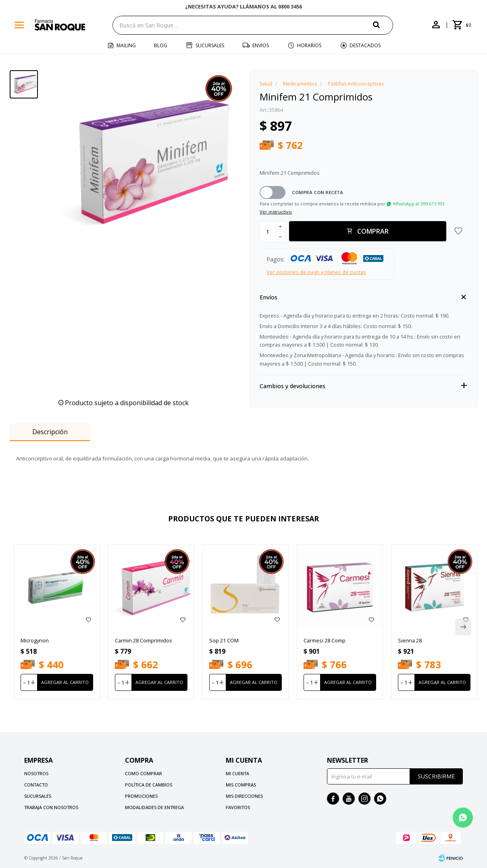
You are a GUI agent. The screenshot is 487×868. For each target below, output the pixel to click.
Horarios (309, 45)
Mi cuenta (237, 773)
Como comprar (144, 773)
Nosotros (36, 773)
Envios (261, 45)
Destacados (365, 45)
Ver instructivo (276, 212)
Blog (161, 45)
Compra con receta (317, 192)
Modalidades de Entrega (154, 807)
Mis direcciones (244, 796)
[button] (383, 25)
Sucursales (210, 45)
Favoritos (238, 807)
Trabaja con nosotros (51, 807)
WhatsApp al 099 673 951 (419, 204)
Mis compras (241, 785)
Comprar (373, 231)
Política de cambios (149, 785)
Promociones (141, 796)
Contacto (36, 785)
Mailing (126, 45)
